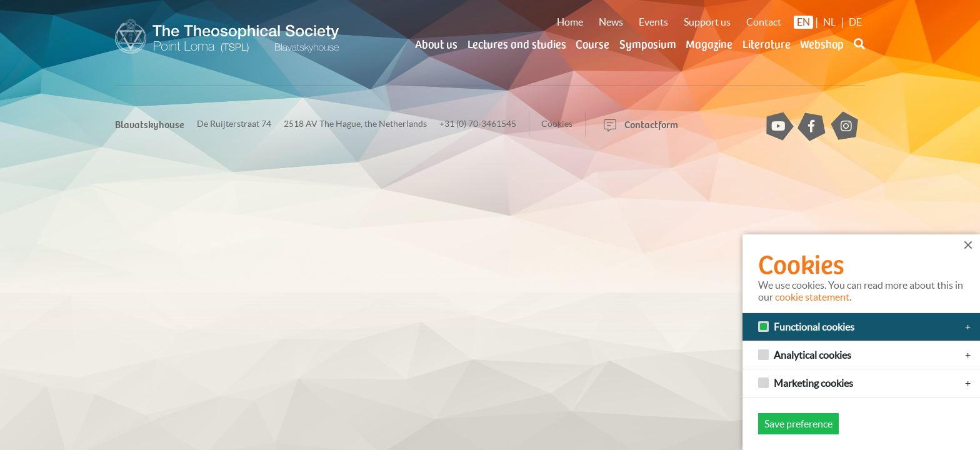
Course (592, 43)
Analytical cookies (812, 355)
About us (436, 43)
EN (803, 22)
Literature (767, 43)
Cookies (557, 124)
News (611, 22)
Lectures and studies (517, 43)
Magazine (709, 43)
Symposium (648, 43)
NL (829, 22)
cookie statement (812, 297)
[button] (859, 51)
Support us (707, 22)
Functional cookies (814, 327)
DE (855, 22)
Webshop (822, 43)
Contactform (641, 124)
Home (570, 22)
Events (653, 22)
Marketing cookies (813, 383)
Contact (764, 22)
